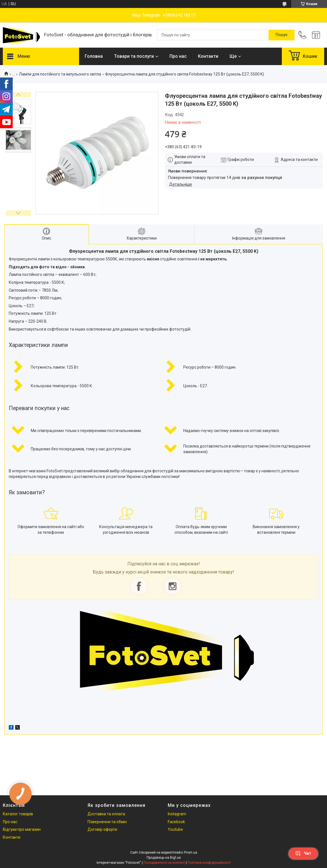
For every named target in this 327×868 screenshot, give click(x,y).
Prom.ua (191, 852)
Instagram (177, 814)
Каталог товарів (18, 814)
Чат (303, 853)
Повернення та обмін (107, 822)
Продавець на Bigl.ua (164, 858)
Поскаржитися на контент (164, 863)
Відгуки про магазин (22, 829)
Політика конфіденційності (209, 863)
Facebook (176, 822)
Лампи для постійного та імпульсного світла (60, 74)
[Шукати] (282, 35)
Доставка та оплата (106, 814)
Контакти (208, 56)
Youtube (175, 829)
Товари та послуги (134, 56)
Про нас (178, 56)
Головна (94, 56)
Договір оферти (102, 829)
